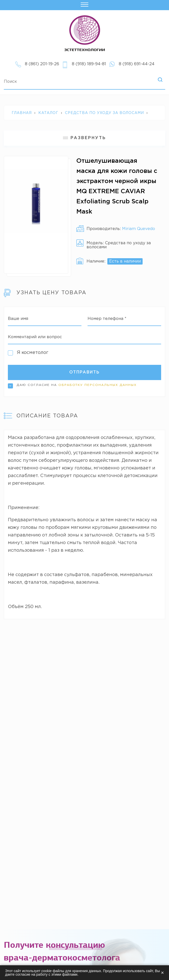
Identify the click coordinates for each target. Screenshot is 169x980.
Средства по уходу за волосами (104, 113)
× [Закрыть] (162, 973)
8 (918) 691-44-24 (137, 64)
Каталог (48, 113)
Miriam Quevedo (139, 229)
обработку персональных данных (98, 385)
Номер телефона (107, 319)
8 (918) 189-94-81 (89, 64)
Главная (22, 113)
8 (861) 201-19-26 (42, 64)
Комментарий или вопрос (35, 337)
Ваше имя (18, 319)
